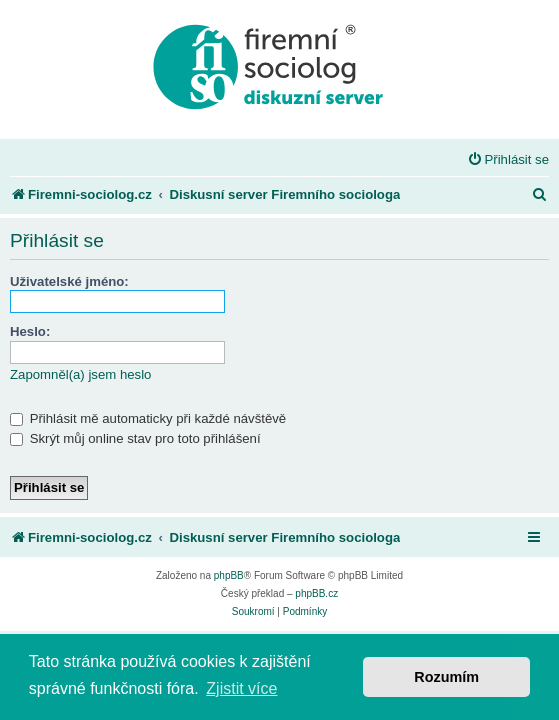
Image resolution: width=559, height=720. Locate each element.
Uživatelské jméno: (69, 281)
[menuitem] (508, 159)
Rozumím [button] (446, 677)
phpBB (229, 575)
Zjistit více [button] (241, 688)
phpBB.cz (316, 593)
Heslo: (30, 331)
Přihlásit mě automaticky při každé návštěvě (148, 418)
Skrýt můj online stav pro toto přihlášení (135, 438)
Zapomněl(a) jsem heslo (80, 374)
